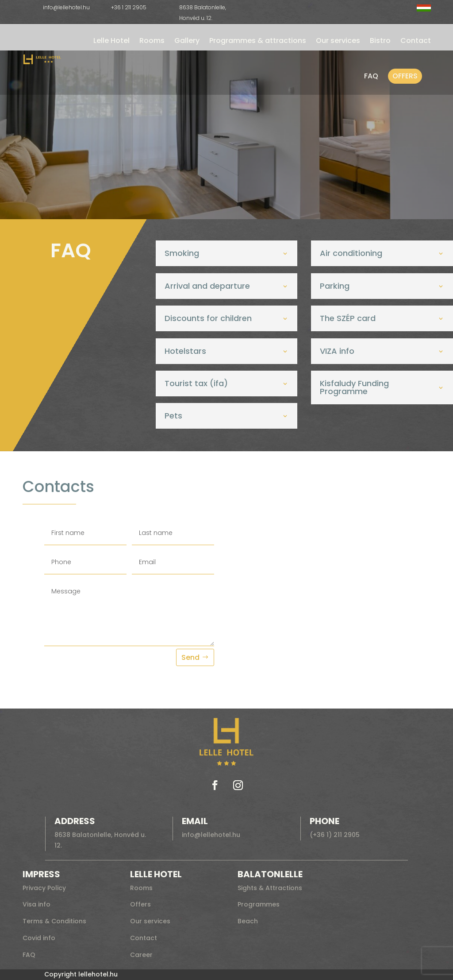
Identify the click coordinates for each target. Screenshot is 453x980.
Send (190, 657)
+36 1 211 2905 (129, 7)
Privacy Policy (44, 888)
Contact (416, 41)
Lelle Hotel (111, 41)
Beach (248, 921)
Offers (405, 76)
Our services (338, 41)
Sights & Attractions (270, 888)
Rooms (152, 41)
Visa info (36, 904)
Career (141, 955)
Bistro (380, 41)
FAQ (371, 76)
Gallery (187, 41)
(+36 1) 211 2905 (335, 835)
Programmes (259, 904)
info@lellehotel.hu (66, 7)
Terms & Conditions (54, 921)
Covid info (39, 938)
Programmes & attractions (258, 41)
